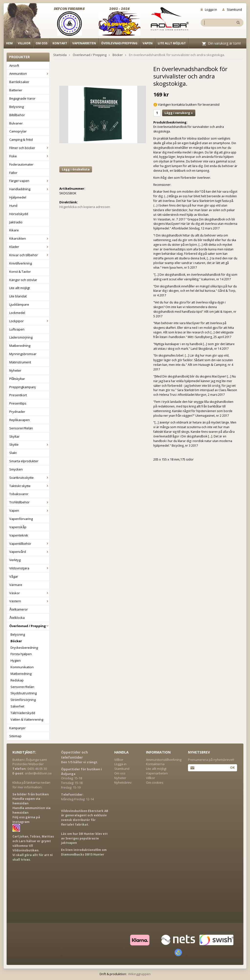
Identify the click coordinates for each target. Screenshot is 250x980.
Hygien (16, 660)
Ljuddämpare (19, 304)
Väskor (29, 593)
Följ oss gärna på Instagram (26, 819)
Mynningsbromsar (23, 354)
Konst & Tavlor (20, 272)
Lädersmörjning (21, 337)
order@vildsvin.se (38, 773)
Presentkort (18, 395)
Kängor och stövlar (23, 280)
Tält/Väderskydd (23, 713)
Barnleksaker (19, 82)
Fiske (29, 156)
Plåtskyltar (17, 379)
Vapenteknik (19, 535)
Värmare (16, 585)
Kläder (29, 247)
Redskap (17, 680)
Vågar (14, 576)
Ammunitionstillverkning (164, 760)
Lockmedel (17, 313)
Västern (29, 601)
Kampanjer (17, 728)
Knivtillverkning (21, 263)
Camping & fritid (21, 140)
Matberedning (20, 346)
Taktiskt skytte (29, 486)
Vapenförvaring (21, 519)
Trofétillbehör (29, 502)
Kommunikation (22, 667)
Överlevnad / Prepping (29, 626)
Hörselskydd (19, 214)
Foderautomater (21, 164)
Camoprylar (18, 131)
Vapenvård (29, 552)
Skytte (29, 444)
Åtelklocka (17, 618)
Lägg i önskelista (76, 169)
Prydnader (17, 412)
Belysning (16, 107)
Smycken (16, 469)
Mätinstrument (20, 362)
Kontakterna (155, 764)
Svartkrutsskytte (29, 478)
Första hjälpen (21, 654)
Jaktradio (16, 222)
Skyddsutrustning (24, 693)
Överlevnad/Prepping (119, 43)
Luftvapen (17, 329)
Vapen (148, 43)
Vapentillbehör (29, 544)
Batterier (16, 90)
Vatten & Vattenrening (27, 719)
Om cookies (155, 782)
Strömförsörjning (23, 700)
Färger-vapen (29, 181)
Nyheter (15, 370)
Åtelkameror (19, 609)
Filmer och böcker (29, 148)
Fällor (13, 173)
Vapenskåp (18, 527)
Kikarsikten (29, 238)
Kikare (14, 230)
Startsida (60, 55)
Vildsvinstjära (29, 568)
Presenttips (18, 403)
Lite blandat (18, 296)
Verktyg (15, 560)
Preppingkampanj (22, 387)
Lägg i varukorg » (179, 113)
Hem (9, 43)
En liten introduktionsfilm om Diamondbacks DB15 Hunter (84, 852)
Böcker (16, 641)
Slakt (13, 453)
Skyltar (14, 436)
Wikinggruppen (139, 974)
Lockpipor (29, 321)
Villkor (24, 43)
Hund (13, 206)
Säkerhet (17, 706)
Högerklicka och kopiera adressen (85, 207)
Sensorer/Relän (21, 428)
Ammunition (29, 74)
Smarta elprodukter (24, 461)
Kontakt (60, 43)
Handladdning (29, 189)
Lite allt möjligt (172, 43)
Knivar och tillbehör (29, 255)
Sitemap (15, 736)
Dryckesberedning (24, 648)
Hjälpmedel (18, 197)
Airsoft (14, 66)
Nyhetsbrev (123, 782)
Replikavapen (20, 420)
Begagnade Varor (22, 98)
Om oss (42, 43)
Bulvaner (16, 123)
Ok (232, 767)
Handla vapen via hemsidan (26, 801)
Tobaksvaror (19, 494)
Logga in (209, 9)
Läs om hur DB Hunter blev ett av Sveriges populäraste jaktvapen (84, 838)
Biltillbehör (17, 115)
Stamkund (232, 9)
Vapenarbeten (84, 43)
